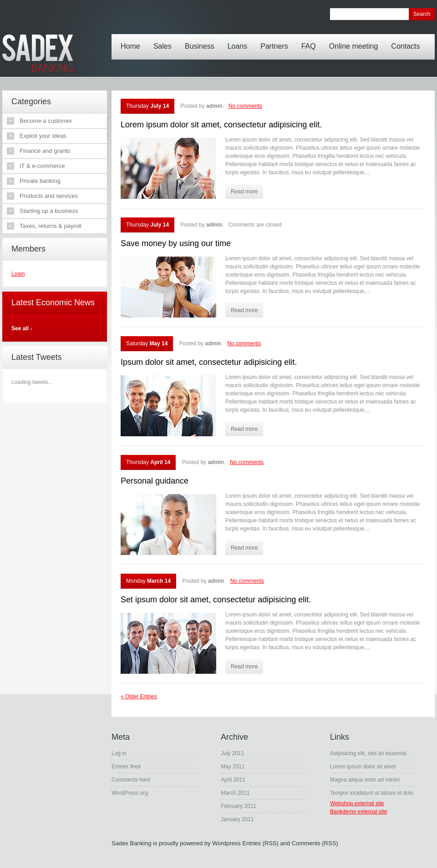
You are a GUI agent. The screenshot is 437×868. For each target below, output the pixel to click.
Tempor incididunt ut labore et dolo (372, 793)
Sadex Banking (131, 843)
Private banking (40, 181)
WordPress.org (130, 793)
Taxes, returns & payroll (51, 226)
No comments (245, 106)
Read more (244, 192)
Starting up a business (49, 211)
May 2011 (233, 767)
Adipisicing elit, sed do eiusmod (368, 753)
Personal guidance (155, 481)
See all (20, 328)
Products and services (49, 196)
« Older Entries (139, 696)
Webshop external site (357, 803)
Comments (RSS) (315, 843)
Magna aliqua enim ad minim (365, 780)
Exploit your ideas (43, 136)
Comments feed (131, 780)
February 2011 (239, 806)
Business (202, 40)
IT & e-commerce (42, 166)
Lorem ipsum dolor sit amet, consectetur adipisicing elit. (221, 125)
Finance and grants (45, 151)
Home (133, 40)
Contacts (408, 40)
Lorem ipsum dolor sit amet (363, 767)
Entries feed (126, 767)
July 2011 (232, 753)
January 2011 (237, 819)
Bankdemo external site (358, 812)
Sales (165, 40)
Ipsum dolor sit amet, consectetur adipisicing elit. (209, 362)
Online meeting (356, 40)
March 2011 (235, 793)
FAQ (311, 40)
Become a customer (46, 121)
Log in (119, 753)
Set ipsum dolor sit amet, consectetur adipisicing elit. (216, 600)
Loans (240, 40)
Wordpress (226, 843)
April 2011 (233, 780)
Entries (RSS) (260, 843)
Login (18, 274)
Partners (276, 40)
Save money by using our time (176, 243)
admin (214, 106)
